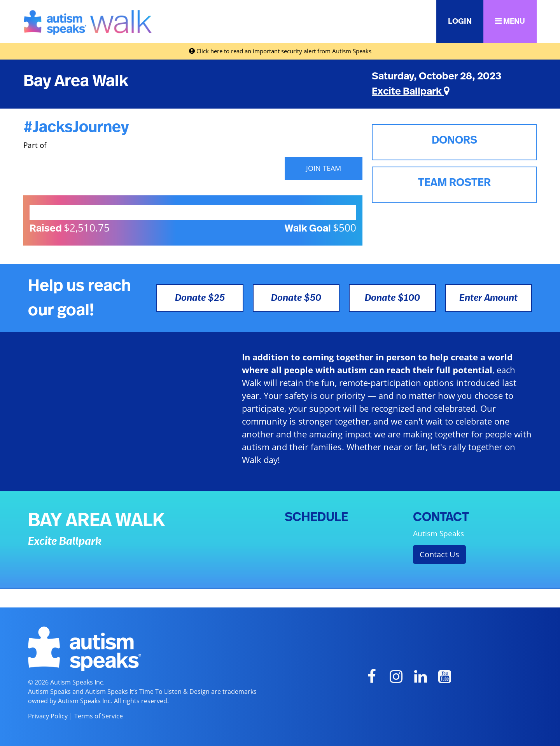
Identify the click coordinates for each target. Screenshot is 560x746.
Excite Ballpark (411, 91)
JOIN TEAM (324, 168)
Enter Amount (488, 298)
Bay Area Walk (76, 81)
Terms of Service (99, 716)
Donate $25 (200, 298)
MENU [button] (510, 21)
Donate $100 (392, 298)
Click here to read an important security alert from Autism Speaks (280, 51)
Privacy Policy (48, 716)
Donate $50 (296, 298)
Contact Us (439, 554)
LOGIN (460, 21)
